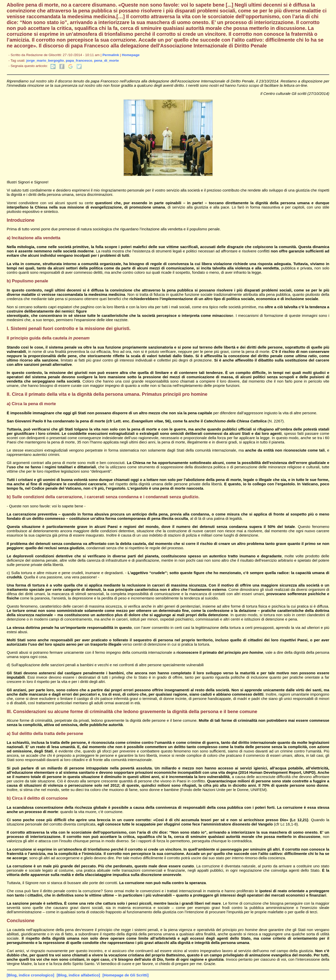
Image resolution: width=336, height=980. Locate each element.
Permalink (111, 55)
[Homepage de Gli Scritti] (125, 975)
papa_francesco (79, 61)
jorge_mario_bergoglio (45, 61)
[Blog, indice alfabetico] (78, 975)
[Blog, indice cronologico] (31, 975)
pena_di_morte (106, 61)
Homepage (131, 55)
